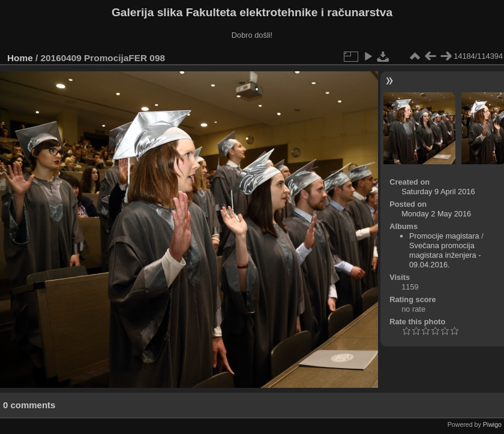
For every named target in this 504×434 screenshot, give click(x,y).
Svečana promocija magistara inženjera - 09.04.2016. (445, 255)
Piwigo (492, 424)
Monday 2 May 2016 (436, 214)
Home (20, 58)
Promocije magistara (444, 236)
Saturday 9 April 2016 (438, 192)
